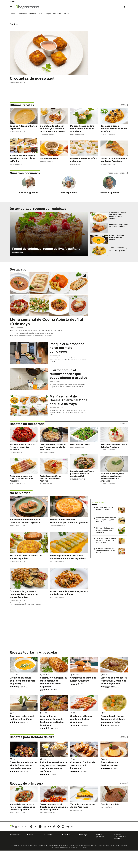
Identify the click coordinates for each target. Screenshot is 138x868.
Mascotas (57, 14)
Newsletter (66, 835)
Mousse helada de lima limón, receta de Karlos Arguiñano (105, 530)
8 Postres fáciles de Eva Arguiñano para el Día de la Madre (106, 551)
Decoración (22, 14)
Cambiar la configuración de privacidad (120, 837)
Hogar (48, 14)
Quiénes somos (16, 835)
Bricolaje (33, 14)
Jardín (41, 14)
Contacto (48, 835)
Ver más (124, 105)
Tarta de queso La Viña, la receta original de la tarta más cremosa (106, 540)
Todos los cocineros (118, 173)
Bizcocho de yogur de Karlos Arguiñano (105, 508)
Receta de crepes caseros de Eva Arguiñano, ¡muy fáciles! (106, 520)
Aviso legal (83, 835)
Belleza (66, 14)
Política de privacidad (100, 836)
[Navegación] (11, 7)
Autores (30, 835)
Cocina (13, 14)
